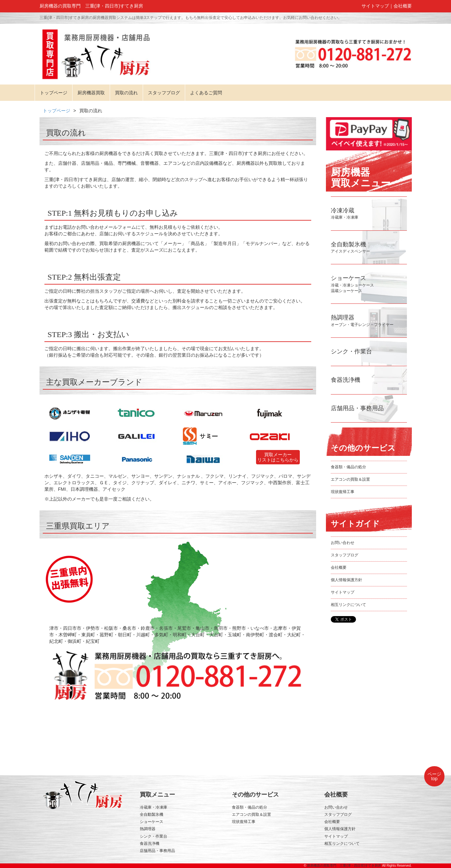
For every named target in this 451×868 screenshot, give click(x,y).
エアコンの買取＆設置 (350, 479)
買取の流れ (126, 93)
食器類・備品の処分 (348, 467)
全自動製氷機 (152, 814)
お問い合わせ (343, 543)
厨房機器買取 (91, 93)
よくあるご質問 (206, 93)
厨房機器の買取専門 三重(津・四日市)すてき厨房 (344, 866)
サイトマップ (375, 6)
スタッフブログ (164, 93)
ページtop (434, 776)
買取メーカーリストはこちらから (278, 457)
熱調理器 (148, 829)
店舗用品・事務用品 (157, 851)
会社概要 (403, 6)
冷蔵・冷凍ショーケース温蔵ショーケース (352, 285)
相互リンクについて (348, 605)
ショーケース (152, 822)
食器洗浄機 (150, 844)
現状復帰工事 (343, 492)
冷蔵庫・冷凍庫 (153, 807)
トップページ (54, 93)
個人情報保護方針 (346, 580)
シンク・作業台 (153, 836)
